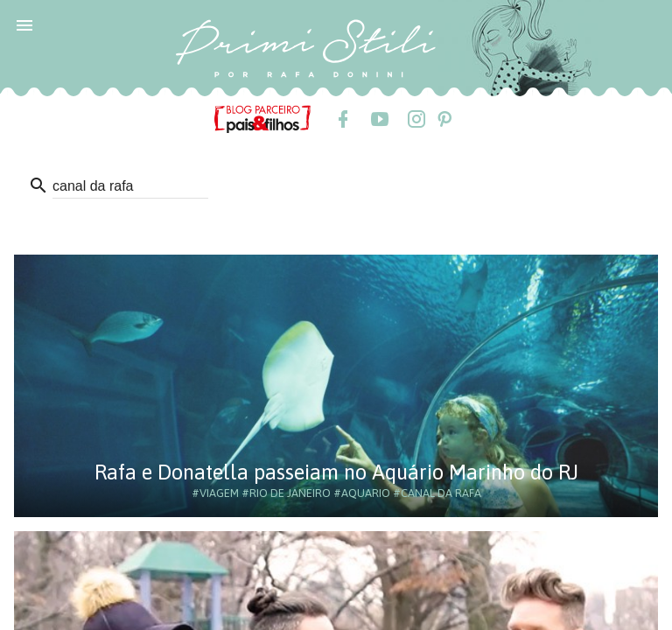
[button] (24, 24)
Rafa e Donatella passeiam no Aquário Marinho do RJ (336, 472)
